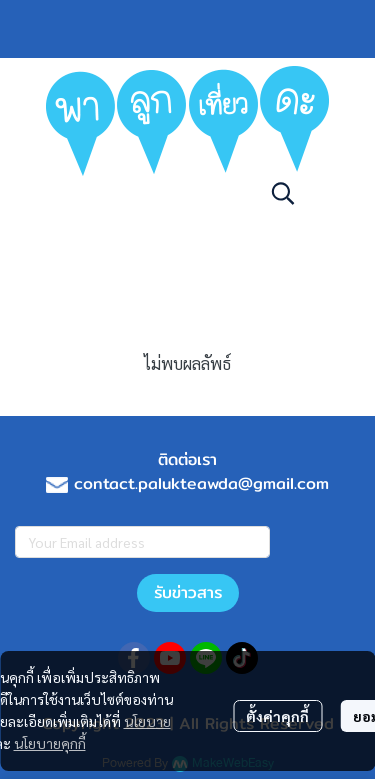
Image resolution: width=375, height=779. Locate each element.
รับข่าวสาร (188, 592)
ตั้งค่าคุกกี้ (277, 716)
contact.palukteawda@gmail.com (201, 483)
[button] (283, 193)
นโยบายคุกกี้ (50, 743)
